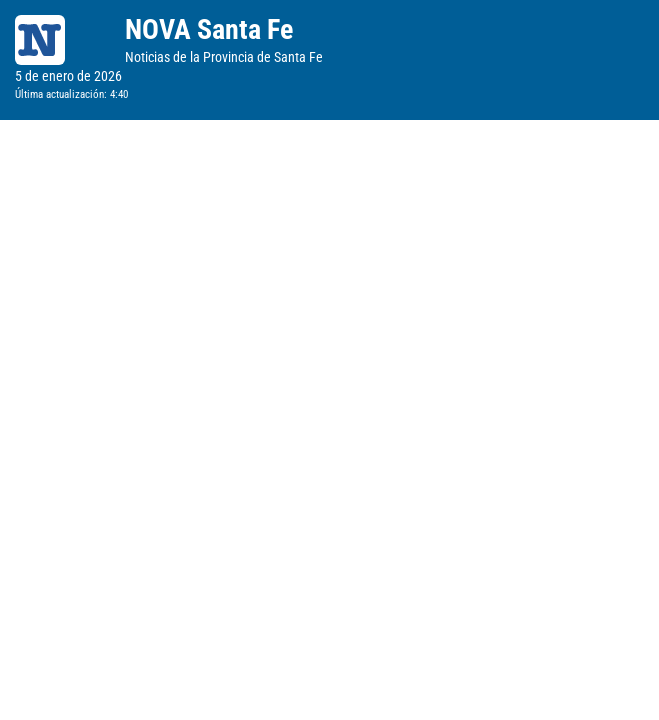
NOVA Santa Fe (209, 29)
